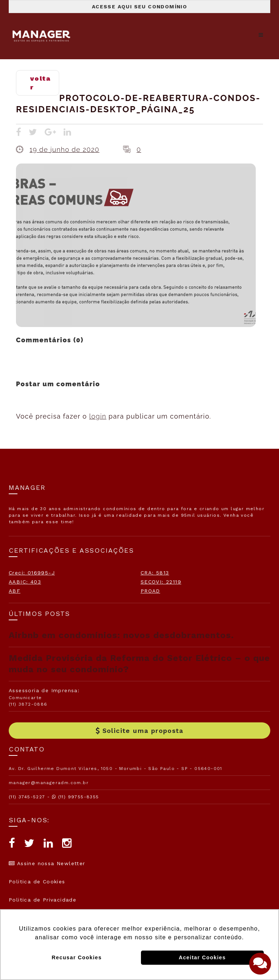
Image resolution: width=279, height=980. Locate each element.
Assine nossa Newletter (47, 863)
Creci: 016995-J (32, 573)
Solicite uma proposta (139, 731)
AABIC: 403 (25, 582)
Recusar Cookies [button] (77, 957)
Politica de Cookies (37, 882)
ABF (15, 591)
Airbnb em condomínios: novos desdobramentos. (121, 635)
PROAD (150, 591)
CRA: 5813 (155, 573)
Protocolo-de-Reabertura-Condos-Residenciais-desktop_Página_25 (138, 104)
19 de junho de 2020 (64, 150)
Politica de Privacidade (43, 900)
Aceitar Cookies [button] (202, 957)
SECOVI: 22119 (161, 582)
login (98, 416)
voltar (40, 83)
